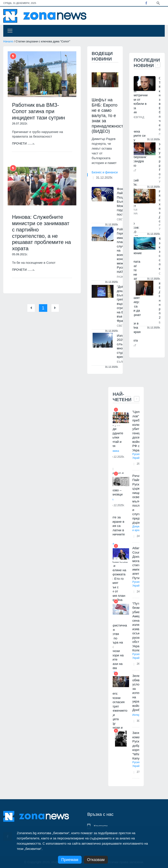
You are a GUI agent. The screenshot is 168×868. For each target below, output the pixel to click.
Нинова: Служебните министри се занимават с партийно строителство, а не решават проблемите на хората (41, 233)
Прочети (24, 143)
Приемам (70, 860)
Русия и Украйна (137, 456)
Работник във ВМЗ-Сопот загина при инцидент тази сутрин (38, 111)
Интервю (138, 715)
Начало (8, 41)
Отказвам (96, 860)
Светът (122, 219)
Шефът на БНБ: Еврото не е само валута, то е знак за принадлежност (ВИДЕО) (107, 116)
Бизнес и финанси (105, 172)
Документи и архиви (139, 528)
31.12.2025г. (104, 178)
